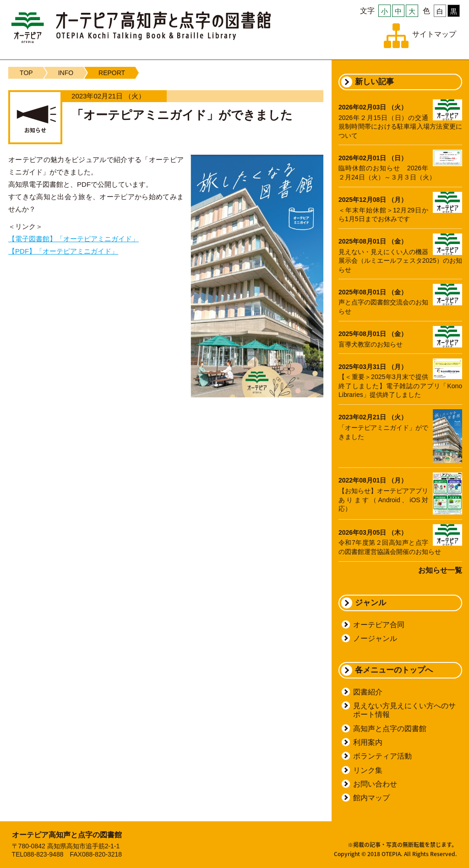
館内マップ (371, 798)
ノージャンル (375, 638)
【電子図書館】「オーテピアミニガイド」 (74, 239)
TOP (26, 73)
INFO (66, 73)
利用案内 (368, 742)
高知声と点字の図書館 (390, 729)
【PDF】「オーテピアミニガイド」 (63, 251)
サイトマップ (434, 34)
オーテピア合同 (379, 625)
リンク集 (368, 770)
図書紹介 (368, 692)
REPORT (112, 73)
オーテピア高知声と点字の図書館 (141, 27)
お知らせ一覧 (440, 570)
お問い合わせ (375, 784)
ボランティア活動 (382, 756)
